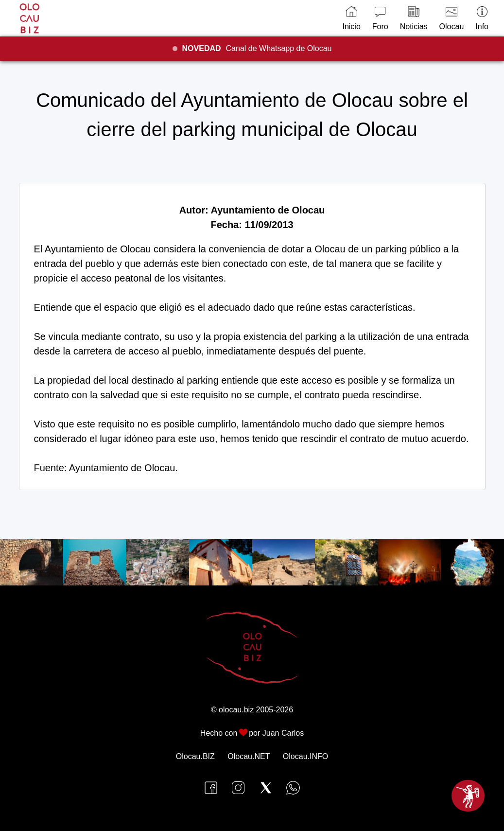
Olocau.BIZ (195, 756)
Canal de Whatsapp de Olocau (257, 48)
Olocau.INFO (305, 756)
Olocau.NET (249, 756)
